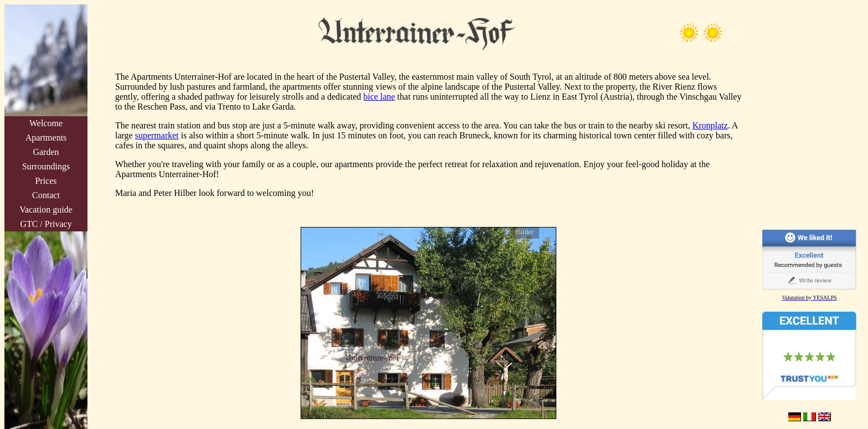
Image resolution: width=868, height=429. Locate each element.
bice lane (379, 97)
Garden (46, 152)
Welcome (46, 123)
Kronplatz (710, 125)
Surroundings (46, 166)
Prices (46, 181)
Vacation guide (46, 210)
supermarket (157, 135)
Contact (46, 195)
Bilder (525, 232)
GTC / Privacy (46, 224)
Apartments (46, 138)
